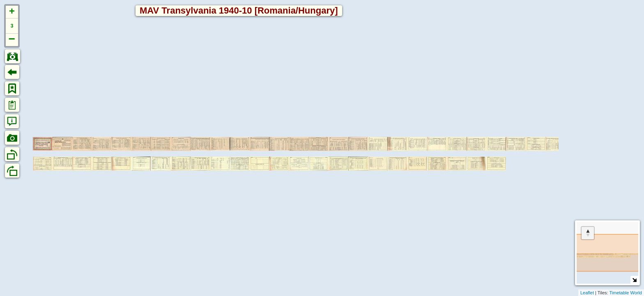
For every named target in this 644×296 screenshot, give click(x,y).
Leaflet (587, 293)
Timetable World (626, 293)
